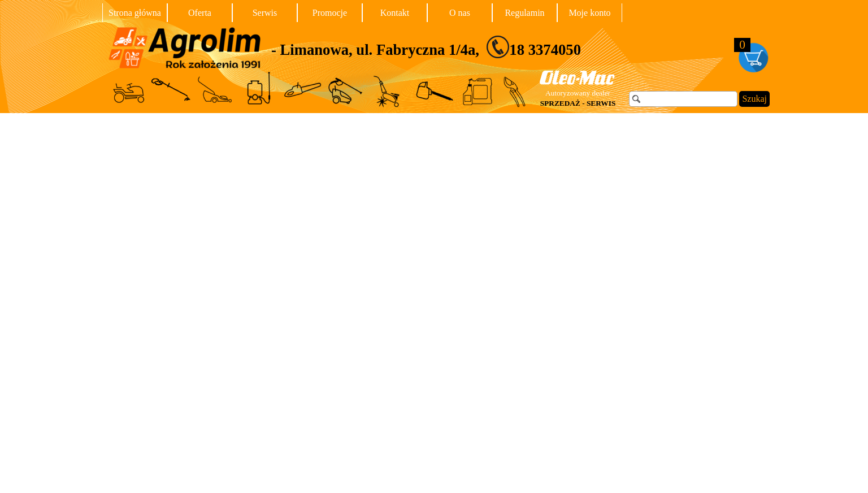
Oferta (200, 13)
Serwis (265, 13)
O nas (460, 13)
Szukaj (754, 99)
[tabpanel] (468, 47)
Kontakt (395, 13)
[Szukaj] (683, 99)
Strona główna (135, 13)
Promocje (330, 13)
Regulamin (524, 13)
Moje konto (589, 13)
